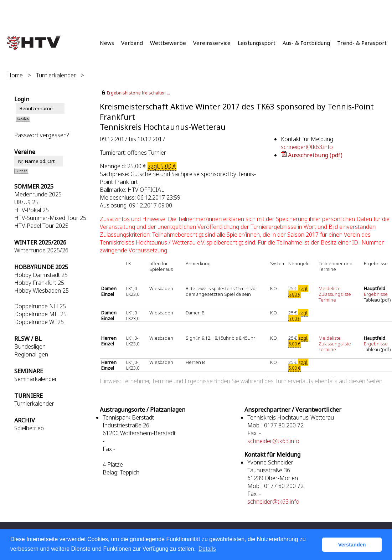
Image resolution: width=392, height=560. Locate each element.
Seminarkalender (36, 379)
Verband (132, 43)
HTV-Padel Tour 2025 (41, 226)
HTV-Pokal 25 (32, 210)
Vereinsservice (212, 43)
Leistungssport (257, 43)
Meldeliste (330, 288)
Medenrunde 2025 (38, 194)
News (107, 43)
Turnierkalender (56, 75)
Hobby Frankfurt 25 (39, 283)
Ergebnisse (376, 294)
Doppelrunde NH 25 (40, 306)
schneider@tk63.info (307, 147)
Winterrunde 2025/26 (41, 250)
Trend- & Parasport (362, 43)
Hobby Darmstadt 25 (41, 275)
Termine (327, 300)
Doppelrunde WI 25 (39, 322)
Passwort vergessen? (42, 135)
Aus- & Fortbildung (306, 43)
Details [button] (207, 549)
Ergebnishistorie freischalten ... (138, 93)
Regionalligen (31, 354)
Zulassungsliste (335, 294)
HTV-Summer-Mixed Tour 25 (50, 218)
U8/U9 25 (26, 202)
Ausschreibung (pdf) (315, 155)
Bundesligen (30, 346)
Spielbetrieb (29, 428)
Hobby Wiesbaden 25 (42, 291)
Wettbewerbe (168, 43)
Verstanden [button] (352, 545)
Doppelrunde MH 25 (40, 314)
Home (15, 75)
